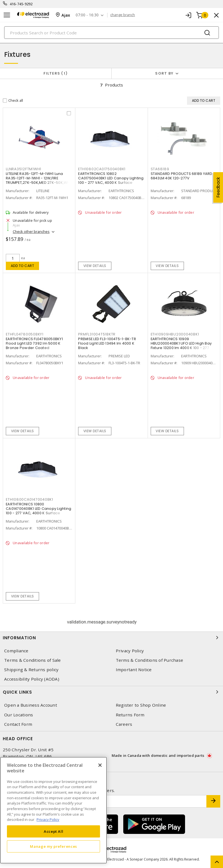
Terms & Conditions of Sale (33, 660)
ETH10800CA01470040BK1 (30, 499)
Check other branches (31, 231)
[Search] (111, 33)
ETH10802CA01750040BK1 (102, 169)
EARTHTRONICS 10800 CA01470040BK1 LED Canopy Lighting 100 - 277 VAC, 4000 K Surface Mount (39, 511)
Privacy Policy (130, 651)
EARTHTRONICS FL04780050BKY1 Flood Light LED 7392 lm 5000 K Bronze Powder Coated (34, 343)
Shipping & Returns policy (31, 670)
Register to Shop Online (141, 705)
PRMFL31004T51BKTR (97, 334)
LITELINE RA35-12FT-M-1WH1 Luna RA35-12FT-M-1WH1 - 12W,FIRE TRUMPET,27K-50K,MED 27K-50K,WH (38, 178)
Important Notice (134, 670)
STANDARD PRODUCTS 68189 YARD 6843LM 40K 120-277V (182, 176)
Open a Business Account (31, 705)
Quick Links (111, 692)
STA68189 (160, 169)
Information (111, 638)
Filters (56, 73)
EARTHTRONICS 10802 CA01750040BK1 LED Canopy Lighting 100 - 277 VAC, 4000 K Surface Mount (111, 180)
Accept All (54, 831)
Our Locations (19, 715)
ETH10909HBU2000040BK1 (175, 334)
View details (95, 266)
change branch (123, 15)
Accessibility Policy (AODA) (32, 679)
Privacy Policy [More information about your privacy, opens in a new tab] (48, 819)
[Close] (100, 765)
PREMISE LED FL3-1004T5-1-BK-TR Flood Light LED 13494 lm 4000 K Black (107, 343)
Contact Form (18, 724)
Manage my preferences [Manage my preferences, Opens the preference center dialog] (53, 846)
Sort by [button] (164, 73)
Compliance (16, 651)
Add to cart (23, 266)
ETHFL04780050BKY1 (25, 334)
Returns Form (130, 715)
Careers (124, 724)
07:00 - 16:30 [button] (87, 15)
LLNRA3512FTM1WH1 (24, 169)
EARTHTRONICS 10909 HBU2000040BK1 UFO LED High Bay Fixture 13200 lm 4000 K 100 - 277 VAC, (181, 346)
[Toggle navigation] (7, 15)
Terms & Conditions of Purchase (150, 660)
